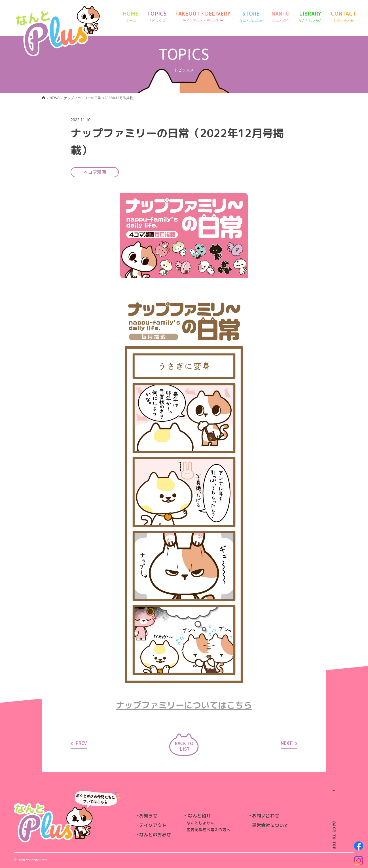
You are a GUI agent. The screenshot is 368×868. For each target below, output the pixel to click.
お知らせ (148, 816)
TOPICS (157, 17)
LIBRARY (310, 17)
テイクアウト (153, 825)
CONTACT (343, 17)
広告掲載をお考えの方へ (208, 830)
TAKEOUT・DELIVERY (203, 17)
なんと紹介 (199, 816)
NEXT (289, 743)
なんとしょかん (200, 823)
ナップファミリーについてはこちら (184, 705)
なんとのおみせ (155, 835)
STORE (251, 17)
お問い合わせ (266, 816)
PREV (79, 743)
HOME (131, 17)
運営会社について (270, 825)
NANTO (281, 17)
